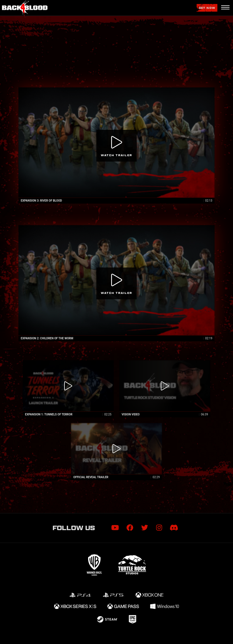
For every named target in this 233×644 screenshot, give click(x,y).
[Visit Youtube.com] (115, 528)
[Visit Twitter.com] (145, 528)
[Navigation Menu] (225, 8)
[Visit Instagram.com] (159, 528)
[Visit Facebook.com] (130, 528)
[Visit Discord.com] (174, 528)
